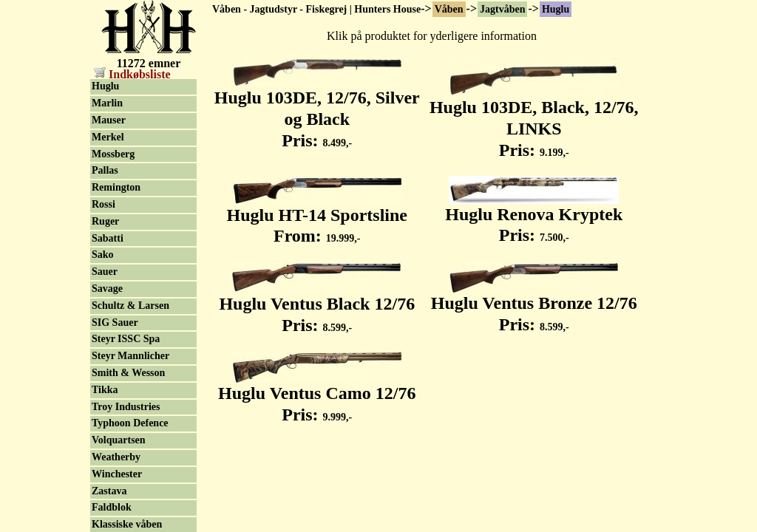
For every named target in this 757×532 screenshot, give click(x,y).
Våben (449, 9)
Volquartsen (119, 440)
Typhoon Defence (130, 423)
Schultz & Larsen (130, 306)
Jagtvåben (502, 9)
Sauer (105, 272)
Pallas (105, 170)
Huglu (556, 9)
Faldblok (112, 507)
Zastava (109, 491)
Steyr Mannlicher (130, 356)
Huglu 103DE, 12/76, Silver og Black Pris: (317, 111)
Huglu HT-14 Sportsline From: (317, 218)
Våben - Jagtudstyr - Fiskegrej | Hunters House (316, 9)
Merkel (108, 137)
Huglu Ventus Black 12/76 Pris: (317, 306)
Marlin (107, 103)
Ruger (105, 221)
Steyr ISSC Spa (126, 339)
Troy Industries (126, 407)
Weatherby (116, 457)
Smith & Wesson (128, 373)
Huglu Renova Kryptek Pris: (534, 217)
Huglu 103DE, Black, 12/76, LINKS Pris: (534, 120)
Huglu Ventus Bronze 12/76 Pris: (534, 306)
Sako (103, 255)
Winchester (117, 474)
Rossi (103, 204)
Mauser (109, 120)
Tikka (105, 390)
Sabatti (108, 238)
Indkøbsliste (132, 74)
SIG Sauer (115, 323)
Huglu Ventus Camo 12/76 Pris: (317, 396)
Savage (107, 289)
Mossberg (113, 154)
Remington (116, 187)
